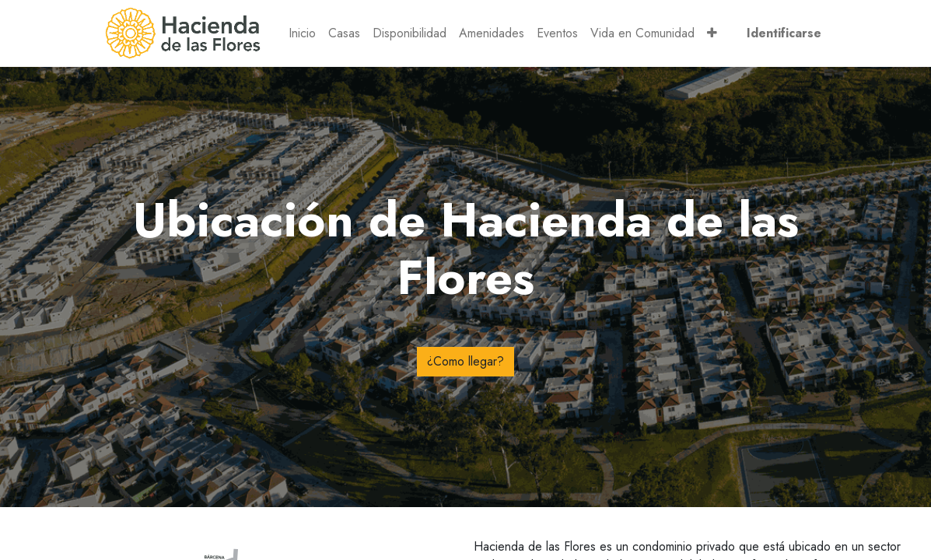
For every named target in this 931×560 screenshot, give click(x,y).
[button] (712, 33)
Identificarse (784, 33)
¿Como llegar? (465, 361)
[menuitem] (302, 33)
